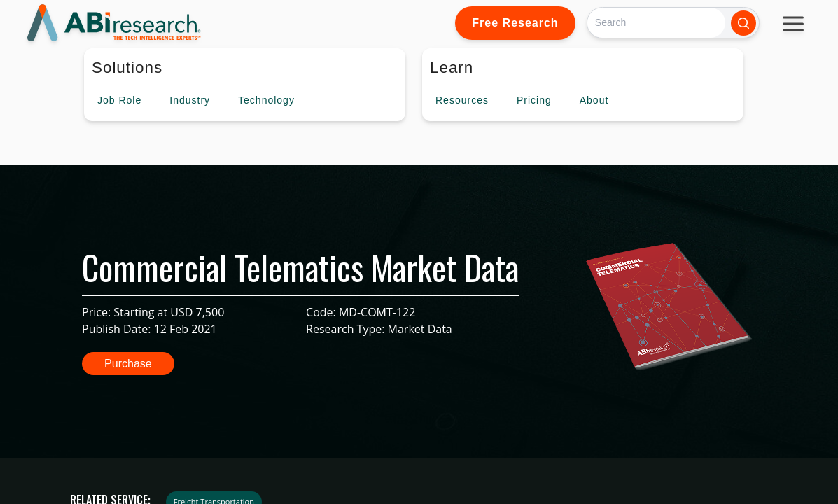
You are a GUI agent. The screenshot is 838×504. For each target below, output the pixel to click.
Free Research (515, 23)
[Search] (656, 23)
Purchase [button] (128, 364)
